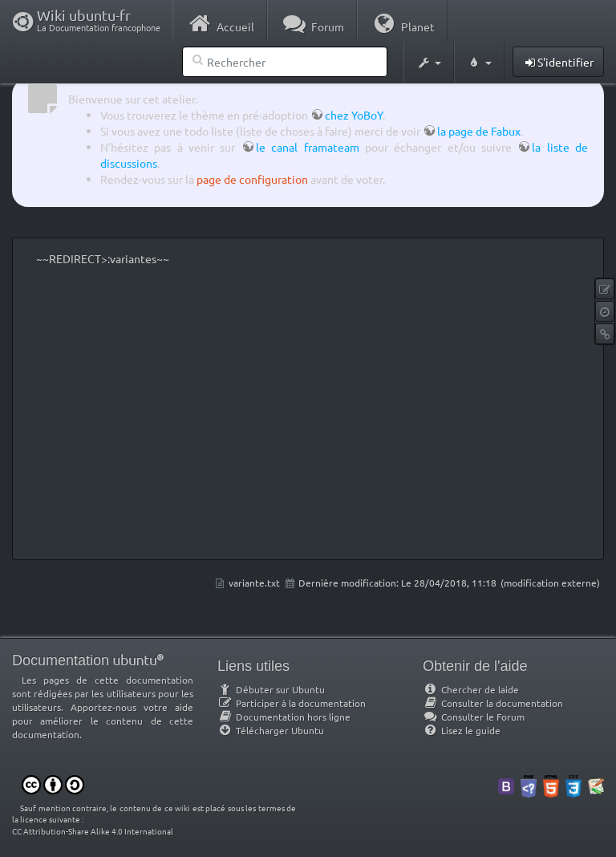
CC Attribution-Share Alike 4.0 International (93, 831)
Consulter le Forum (474, 717)
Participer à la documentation (292, 703)
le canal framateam (308, 147)
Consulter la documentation (493, 703)
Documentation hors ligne (284, 717)
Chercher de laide (471, 689)
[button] (429, 63)
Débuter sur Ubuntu (271, 689)
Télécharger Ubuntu (271, 730)
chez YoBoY (354, 115)
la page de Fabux (479, 131)
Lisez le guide (462, 730)
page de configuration (252, 179)
